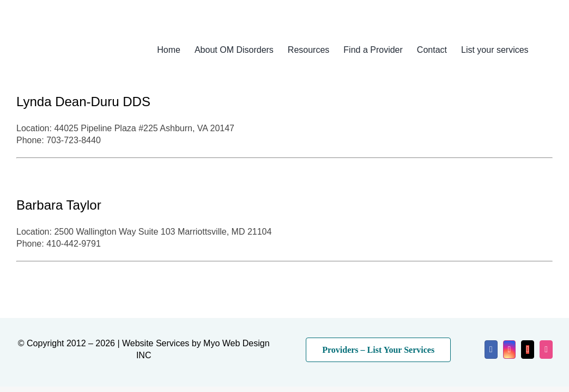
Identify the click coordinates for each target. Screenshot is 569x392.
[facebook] (491, 350)
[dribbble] (546, 350)
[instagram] (510, 350)
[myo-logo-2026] (73, 37)
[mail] (528, 350)
